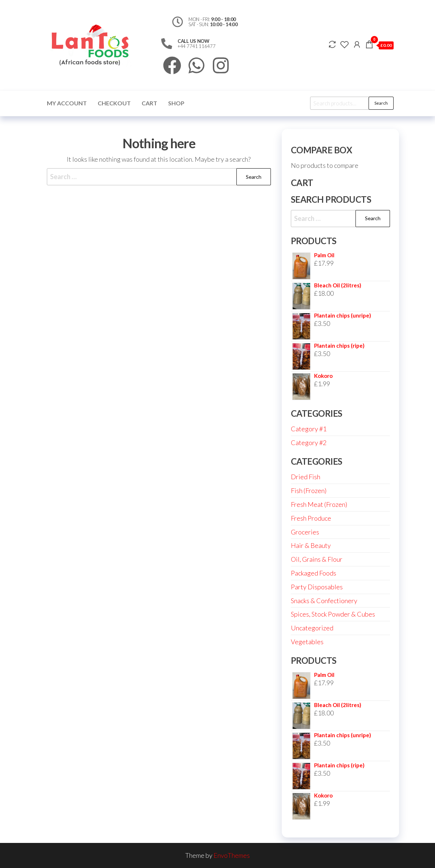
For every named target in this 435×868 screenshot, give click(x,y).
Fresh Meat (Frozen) (319, 504)
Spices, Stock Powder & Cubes (333, 614)
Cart (149, 103)
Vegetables (307, 642)
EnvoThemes (232, 855)
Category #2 (309, 443)
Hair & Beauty (311, 545)
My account (67, 103)
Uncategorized (312, 628)
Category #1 (309, 429)
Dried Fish (306, 477)
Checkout (114, 103)
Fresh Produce (311, 518)
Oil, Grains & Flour (317, 559)
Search (381, 103)
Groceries (305, 532)
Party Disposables (317, 587)
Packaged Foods (314, 573)
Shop (176, 103)
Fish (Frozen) (309, 490)
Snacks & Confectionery (324, 601)
